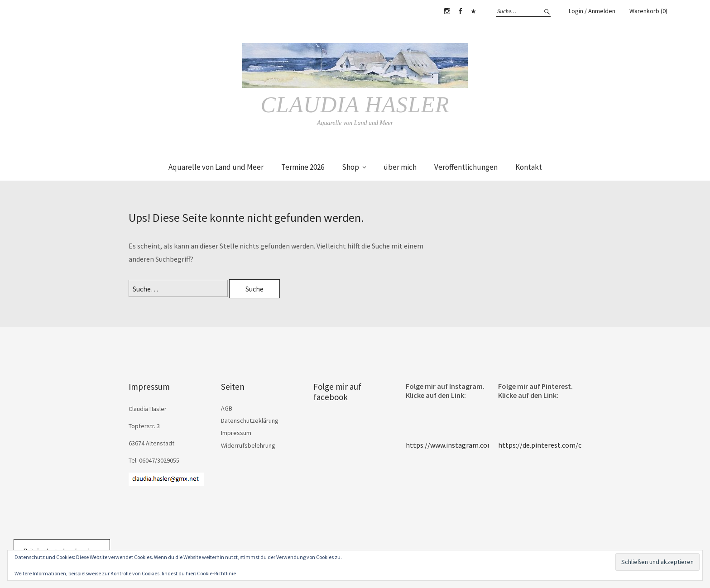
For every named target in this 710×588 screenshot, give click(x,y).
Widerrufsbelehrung (248, 445)
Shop (350, 167)
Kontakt (529, 167)
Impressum (236, 433)
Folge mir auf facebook (337, 392)
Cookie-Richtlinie (216, 573)
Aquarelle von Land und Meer (216, 167)
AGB (227, 408)
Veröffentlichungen (466, 167)
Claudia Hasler (355, 105)
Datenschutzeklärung (250, 421)
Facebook (460, 11)
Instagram (447, 11)
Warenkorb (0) (648, 11)
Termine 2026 (303, 167)
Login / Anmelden (592, 11)
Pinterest (473, 11)
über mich (400, 167)
